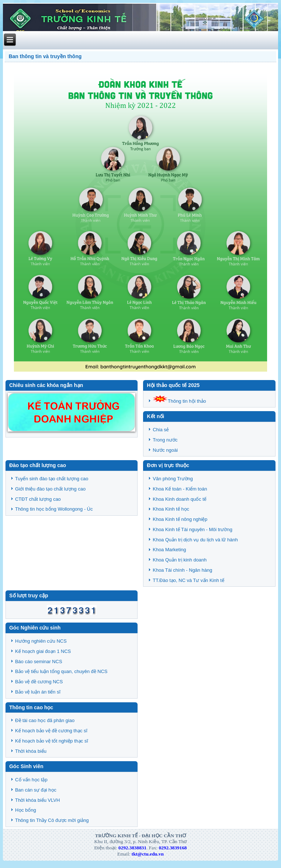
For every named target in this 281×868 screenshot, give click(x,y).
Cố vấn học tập (31, 780)
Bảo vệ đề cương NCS (39, 682)
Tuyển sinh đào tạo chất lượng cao (52, 479)
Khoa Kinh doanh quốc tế (179, 499)
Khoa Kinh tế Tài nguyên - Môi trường (192, 529)
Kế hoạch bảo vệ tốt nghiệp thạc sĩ (52, 741)
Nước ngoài (165, 450)
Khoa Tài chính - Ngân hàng (182, 570)
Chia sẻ (161, 430)
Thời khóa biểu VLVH (37, 800)
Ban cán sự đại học (36, 790)
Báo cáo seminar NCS (39, 662)
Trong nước (165, 440)
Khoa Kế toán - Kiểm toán (180, 489)
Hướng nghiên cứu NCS (41, 641)
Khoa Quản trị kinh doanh (179, 560)
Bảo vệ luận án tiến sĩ (38, 692)
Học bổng (25, 810)
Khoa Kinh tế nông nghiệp (180, 519)
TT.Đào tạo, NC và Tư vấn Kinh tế (188, 580)
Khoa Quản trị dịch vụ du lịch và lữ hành (195, 540)
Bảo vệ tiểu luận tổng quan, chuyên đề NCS (61, 671)
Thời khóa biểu (31, 751)
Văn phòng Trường (173, 479)
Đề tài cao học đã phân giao (45, 720)
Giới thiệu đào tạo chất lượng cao (50, 489)
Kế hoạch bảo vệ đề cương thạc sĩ (51, 731)
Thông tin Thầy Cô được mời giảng (52, 820)
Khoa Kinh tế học (171, 509)
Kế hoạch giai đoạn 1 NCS (43, 651)
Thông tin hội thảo (179, 401)
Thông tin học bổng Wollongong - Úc (54, 509)
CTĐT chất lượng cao (38, 499)
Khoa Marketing (169, 550)
